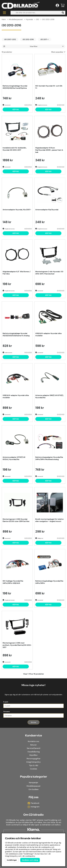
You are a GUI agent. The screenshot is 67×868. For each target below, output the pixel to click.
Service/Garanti (34, 748)
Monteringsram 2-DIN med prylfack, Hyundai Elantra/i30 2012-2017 (17, 645)
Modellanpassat (16, 19)
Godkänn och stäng (30, 860)
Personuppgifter (34, 759)
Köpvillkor (34, 755)
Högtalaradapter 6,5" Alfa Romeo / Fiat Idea (17, 273)
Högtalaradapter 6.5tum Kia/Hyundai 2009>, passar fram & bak (49, 150)
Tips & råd (33, 765)
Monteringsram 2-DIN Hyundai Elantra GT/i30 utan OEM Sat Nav (16, 520)
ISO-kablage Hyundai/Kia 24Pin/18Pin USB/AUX (13, 582)
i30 (38, 19)
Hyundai (29, 19)
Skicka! (33, 722)
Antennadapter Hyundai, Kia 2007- (17, 210)
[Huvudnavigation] (4, 13)
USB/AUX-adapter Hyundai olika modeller (48, 334)
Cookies (33, 769)
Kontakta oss (33, 741)
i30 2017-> (45, 39)
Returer (33, 745)
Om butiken (33, 789)
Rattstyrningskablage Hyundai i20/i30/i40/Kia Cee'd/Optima (15, 87)
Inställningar (12, 860)
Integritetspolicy (33, 762)
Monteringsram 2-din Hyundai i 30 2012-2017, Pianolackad (49, 273)
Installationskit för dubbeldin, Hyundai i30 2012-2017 (15, 149)
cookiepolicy (30, 856)
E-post (6, 702)
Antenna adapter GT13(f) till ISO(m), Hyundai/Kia (14, 458)
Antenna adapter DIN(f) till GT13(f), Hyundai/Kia (49, 396)
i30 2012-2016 (48, 19)
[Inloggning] (57, 5)
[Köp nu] (16, 109)
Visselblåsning (34, 752)
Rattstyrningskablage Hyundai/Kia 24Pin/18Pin (49, 582)
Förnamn (7, 712)
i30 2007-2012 (10, 39)
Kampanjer (34, 783)
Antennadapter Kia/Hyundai (47, 210)
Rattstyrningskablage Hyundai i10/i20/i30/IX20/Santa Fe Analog (16, 334)
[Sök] (38, 13)
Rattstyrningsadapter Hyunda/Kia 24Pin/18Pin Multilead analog (49, 458)
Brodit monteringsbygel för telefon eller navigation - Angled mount (49, 520)
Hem (4, 19)
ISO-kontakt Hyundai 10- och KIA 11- (49, 87)
